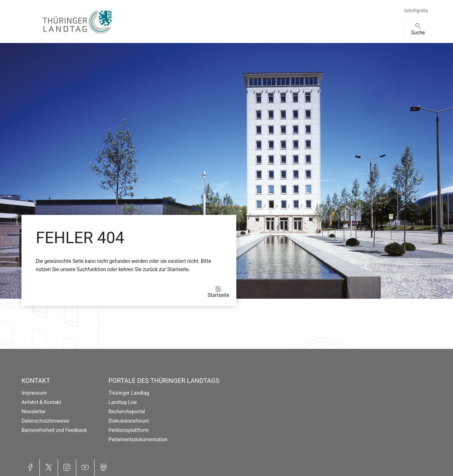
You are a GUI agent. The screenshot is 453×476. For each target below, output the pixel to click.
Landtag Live (123, 402)
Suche (418, 33)
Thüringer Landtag (129, 393)
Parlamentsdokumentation (138, 439)
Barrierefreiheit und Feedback (54, 430)
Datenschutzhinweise (45, 421)
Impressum (34, 393)
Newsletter (33, 412)
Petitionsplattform (129, 430)
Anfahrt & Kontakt (41, 402)
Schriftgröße (416, 11)
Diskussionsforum (129, 421)
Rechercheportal (127, 412)
